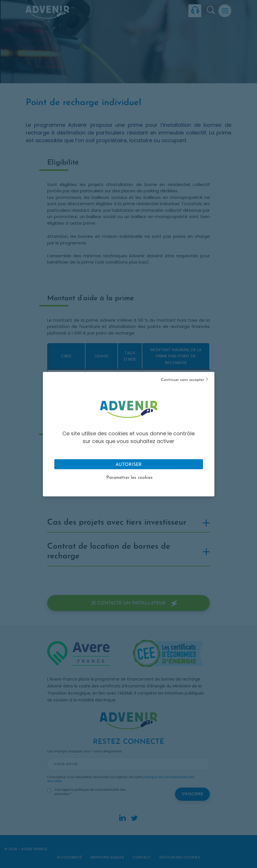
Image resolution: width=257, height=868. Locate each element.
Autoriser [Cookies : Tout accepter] (129, 464)
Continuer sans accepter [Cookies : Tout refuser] (183, 380)
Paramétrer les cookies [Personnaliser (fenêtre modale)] (130, 477)
